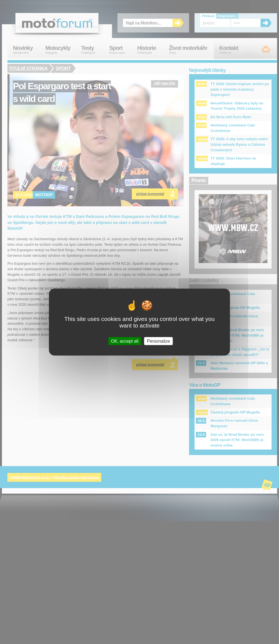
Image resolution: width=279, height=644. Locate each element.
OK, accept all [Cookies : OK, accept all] (125, 341)
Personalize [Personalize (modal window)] (158, 341)
